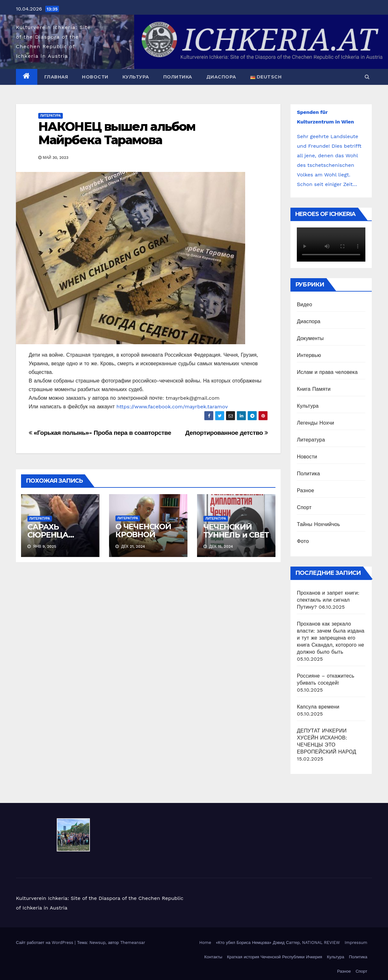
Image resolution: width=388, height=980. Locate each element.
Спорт (304, 507)
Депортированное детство (227, 433)
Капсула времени (318, 707)
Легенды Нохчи (315, 423)
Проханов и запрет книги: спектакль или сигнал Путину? (328, 600)
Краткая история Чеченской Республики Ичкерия (275, 957)
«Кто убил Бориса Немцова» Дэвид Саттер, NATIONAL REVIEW (278, 943)
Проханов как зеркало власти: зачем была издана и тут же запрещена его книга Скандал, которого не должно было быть (331, 638)
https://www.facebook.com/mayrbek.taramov (172, 407)
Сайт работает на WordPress (45, 943)
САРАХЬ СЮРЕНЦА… (51, 531)
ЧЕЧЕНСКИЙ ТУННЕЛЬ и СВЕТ (236, 531)
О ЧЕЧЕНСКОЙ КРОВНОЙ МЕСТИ (143, 535)
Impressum (356, 943)
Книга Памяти (314, 389)
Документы (310, 338)
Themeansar (133, 943)
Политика (178, 77)
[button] (367, 77)
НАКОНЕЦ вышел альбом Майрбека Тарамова (117, 133)
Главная (56, 77)
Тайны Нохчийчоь (318, 524)
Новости (95, 77)
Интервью (309, 355)
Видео (304, 304)
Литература (51, 116)
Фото (303, 541)
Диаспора (221, 77)
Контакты (213, 957)
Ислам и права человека (327, 372)
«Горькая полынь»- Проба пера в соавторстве (100, 433)
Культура (136, 77)
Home (205, 943)
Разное (305, 490)
